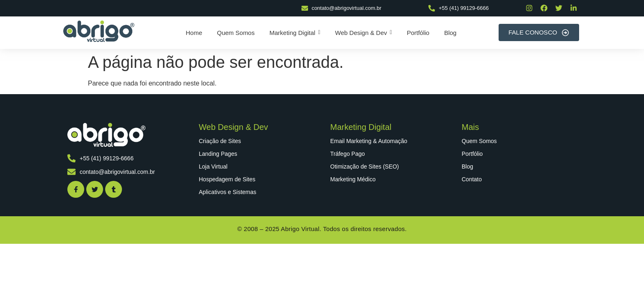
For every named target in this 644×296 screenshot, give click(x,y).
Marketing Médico (353, 179)
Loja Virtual (213, 166)
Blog (467, 166)
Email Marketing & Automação (369, 141)
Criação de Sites (220, 141)
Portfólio (472, 154)
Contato (472, 179)
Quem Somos (479, 141)
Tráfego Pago (347, 154)
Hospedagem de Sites (227, 179)
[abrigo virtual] (99, 31)
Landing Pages (218, 154)
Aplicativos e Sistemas (228, 192)
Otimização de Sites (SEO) (365, 166)
